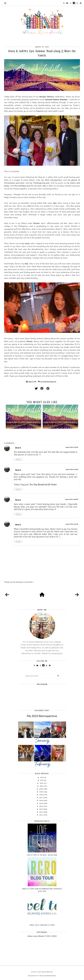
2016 (41, 800)
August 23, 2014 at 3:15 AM (72, 524)
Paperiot (40, 111)
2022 (42, 783)
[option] (23, 417)
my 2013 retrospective (51, 180)
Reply (18, 459)
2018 (41, 795)
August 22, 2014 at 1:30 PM (72, 470)
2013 (41, 809)
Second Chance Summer (56, 100)
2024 (42, 777)
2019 (41, 792)
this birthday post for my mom (28, 186)
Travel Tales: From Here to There (42, 925)
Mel (44, 186)
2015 (41, 803)
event (55, 382)
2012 (41, 812)
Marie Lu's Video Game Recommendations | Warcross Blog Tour (42, 890)
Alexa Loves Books (39, 972)
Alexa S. (18, 448)
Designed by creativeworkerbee (42, 976)
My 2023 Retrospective (42, 716)
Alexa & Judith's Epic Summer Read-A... (23, 422)
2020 (41, 789)
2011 (41, 815)
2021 (42, 786)
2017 (41, 798)
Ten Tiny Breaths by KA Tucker (43, 485)
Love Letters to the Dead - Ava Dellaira (42, 855)
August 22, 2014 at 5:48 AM (72, 447)
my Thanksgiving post (40, 183)
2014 (41, 806)
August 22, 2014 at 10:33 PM (72, 499)
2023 (42, 780)
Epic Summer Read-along (47, 382)
